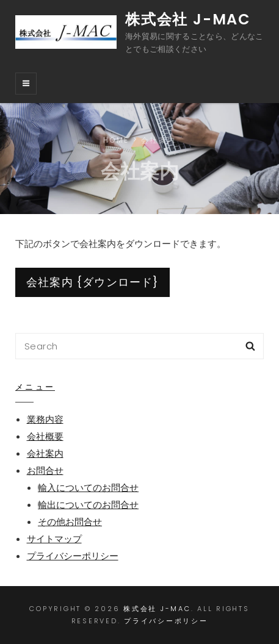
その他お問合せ (70, 522)
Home (116, 140)
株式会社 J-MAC (188, 19)
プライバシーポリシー (73, 556)
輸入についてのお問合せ (88, 488)
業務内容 (45, 419)
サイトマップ (54, 539)
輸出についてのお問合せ (88, 505)
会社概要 (45, 436)
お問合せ (45, 470)
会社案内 (45, 453)
